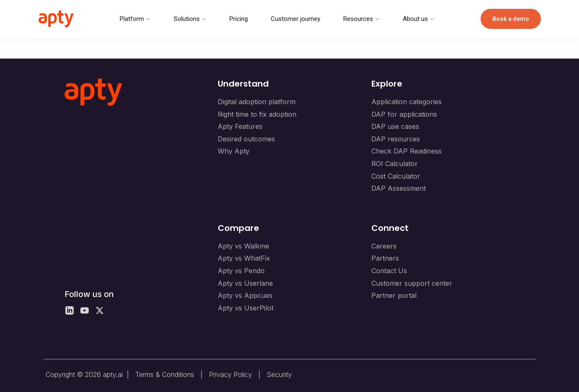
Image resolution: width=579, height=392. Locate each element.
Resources (362, 19)
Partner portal (394, 295)
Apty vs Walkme (243, 246)
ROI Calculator (395, 164)
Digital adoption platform (257, 102)
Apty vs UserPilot (246, 308)
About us (419, 19)
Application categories (407, 102)
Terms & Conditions (165, 374)
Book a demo (511, 19)
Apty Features (240, 126)
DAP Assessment (399, 188)
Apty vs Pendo (241, 271)
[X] (100, 310)
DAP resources (396, 139)
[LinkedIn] (69, 310)
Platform (135, 19)
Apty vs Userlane (245, 283)
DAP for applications (404, 114)
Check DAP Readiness (407, 151)
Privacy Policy (230, 374)
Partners (385, 258)
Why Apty (234, 151)
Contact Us (389, 271)
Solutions (190, 19)
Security (279, 374)
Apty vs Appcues (245, 295)
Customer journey (296, 19)
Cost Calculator (396, 176)
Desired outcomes (246, 139)
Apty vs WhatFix (244, 258)
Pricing (239, 19)
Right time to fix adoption (257, 114)
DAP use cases (395, 126)
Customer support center (412, 283)
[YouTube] (85, 310)
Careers (384, 246)
